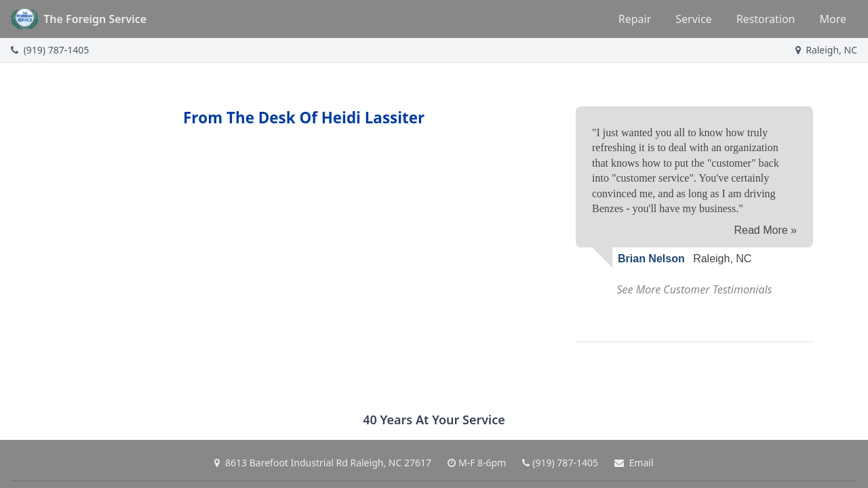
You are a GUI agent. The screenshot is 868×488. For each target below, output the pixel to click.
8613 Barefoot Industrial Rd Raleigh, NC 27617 (323, 463)
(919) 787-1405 (50, 50)
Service (693, 19)
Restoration (766, 19)
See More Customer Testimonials (694, 289)
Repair (635, 19)
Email (634, 463)
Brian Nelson (651, 259)
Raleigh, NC (826, 50)
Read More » (766, 230)
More (833, 19)
